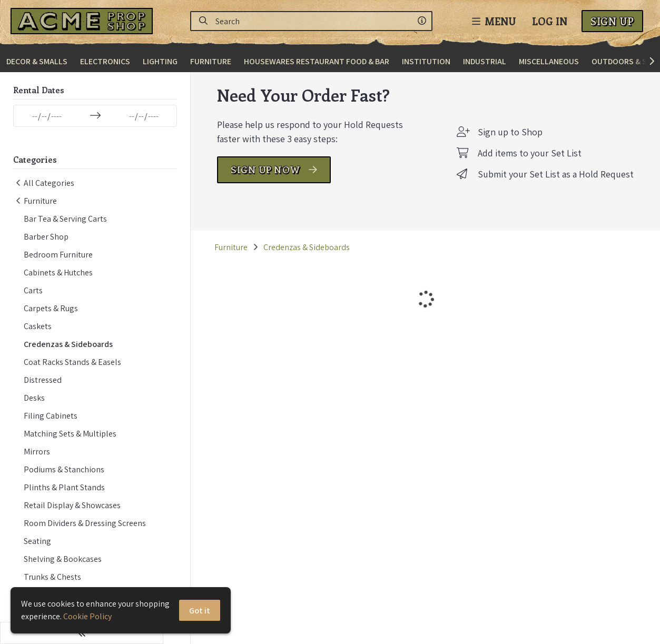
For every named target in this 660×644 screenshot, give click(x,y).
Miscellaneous (549, 61)
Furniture (211, 61)
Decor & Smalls (37, 61)
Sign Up (612, 21)
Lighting (160, 61)
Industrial (485, 61)
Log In (550, 21)
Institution (426, 61)
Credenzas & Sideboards (279, 262)
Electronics (105, 61)
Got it (200, 611)
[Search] (203, 21)
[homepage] (84, 21)
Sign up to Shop (510, 147)
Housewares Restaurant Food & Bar (317, 61)
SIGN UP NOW (247, 185)
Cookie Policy (87, 616)
